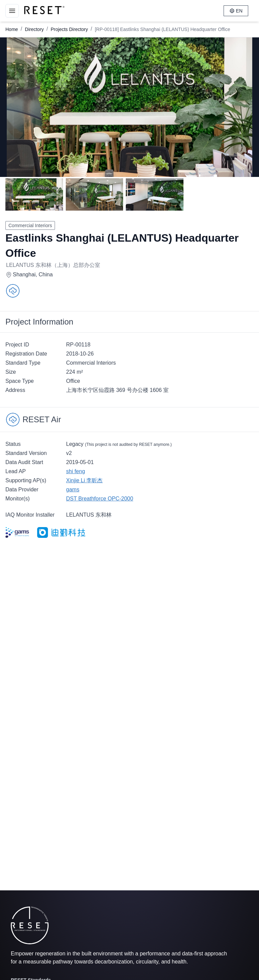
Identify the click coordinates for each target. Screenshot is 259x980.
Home (12, 29)
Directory (34, 29)
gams (73, 489)
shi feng (76, 471)
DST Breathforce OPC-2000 (100, 499)
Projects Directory (69, 29)
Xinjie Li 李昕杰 (84, 480)
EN (236, 11)
